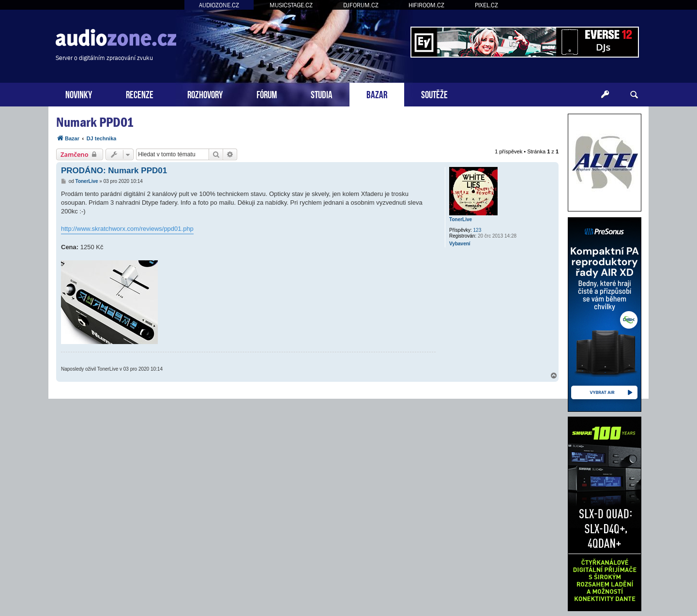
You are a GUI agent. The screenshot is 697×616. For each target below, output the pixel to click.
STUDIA (322, 94)
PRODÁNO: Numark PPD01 (114, 171)
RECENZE (140, 94)
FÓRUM (267, 94)
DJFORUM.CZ (361, 5)
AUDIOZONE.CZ (219, 5)
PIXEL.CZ (486, 5)
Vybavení (460, 244)
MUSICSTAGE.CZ (291, 5)
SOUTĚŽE (434, 94)
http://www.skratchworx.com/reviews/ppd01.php (127, 229)
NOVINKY (79, 94)
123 (477, 230)
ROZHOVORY (205, 94)
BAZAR (377, 94)
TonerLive (461, 219)
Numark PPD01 (95, 122)
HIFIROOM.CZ (426, 5)
